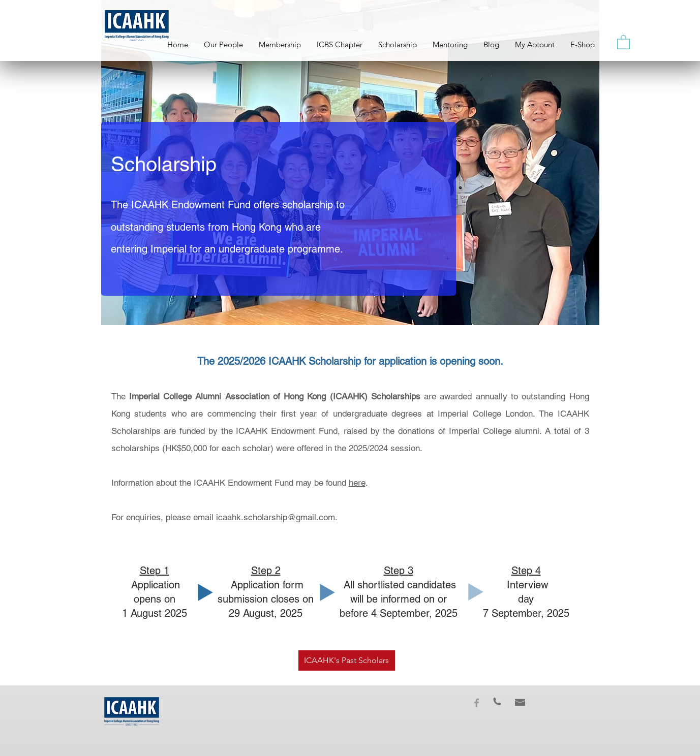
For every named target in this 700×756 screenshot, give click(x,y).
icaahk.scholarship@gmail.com (276, 517)
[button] (623, 42)
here (357, 483)
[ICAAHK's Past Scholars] (347, 660)
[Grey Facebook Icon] (477, 703)
